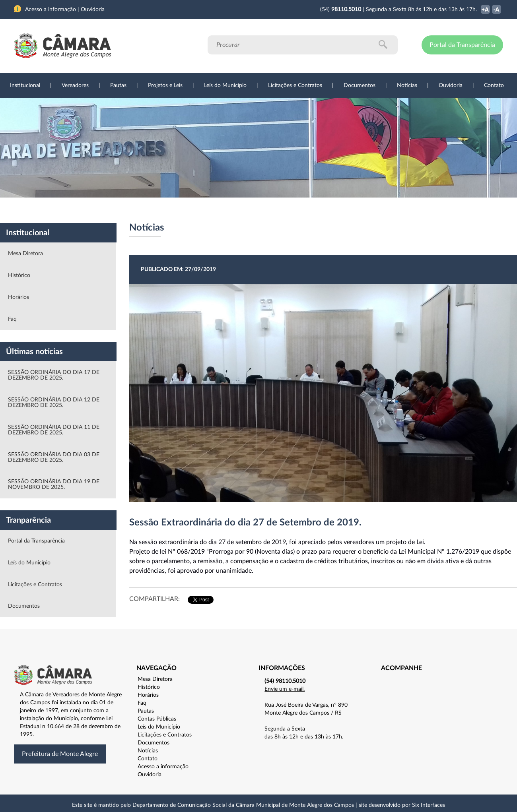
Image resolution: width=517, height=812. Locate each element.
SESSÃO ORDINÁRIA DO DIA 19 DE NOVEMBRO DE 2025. (54, 484)
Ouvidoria (451, 85)
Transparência (255, 210)
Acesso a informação (163, 767)
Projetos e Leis (165, 85)
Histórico (19, 275)
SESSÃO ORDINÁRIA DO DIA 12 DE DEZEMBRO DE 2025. (54, 403)
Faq (12, 319)
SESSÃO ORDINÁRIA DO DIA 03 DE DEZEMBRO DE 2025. (54, 457)
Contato (494, 85)
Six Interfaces (429, 805)
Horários (18, 297)
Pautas (118, 85)
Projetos (120, 210)
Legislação (204, 210)
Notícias (407, 85)
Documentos (360, 85)
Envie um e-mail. (285, 689)
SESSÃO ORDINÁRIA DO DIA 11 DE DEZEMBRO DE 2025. (54, 430)
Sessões (161, 210)
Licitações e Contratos (295, 85)
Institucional (25, 85)
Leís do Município (225, 85)
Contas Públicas (157, 719)
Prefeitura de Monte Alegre (60, 754)
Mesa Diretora (25, 254)
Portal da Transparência (462, 45)
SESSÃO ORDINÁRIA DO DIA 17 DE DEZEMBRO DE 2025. (54, 375)
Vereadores (75, 85)
